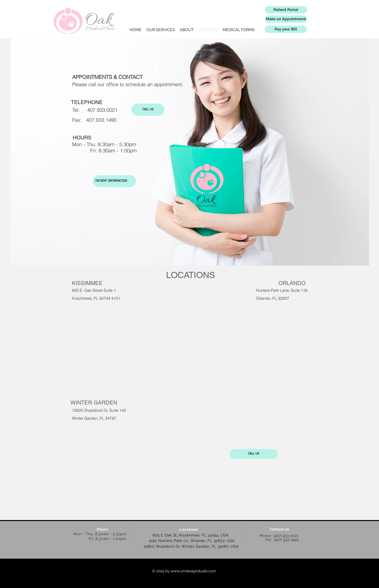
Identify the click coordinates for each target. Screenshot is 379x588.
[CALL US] (148, 110)
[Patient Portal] (286, 10)
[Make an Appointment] (286, 19)
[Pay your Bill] (286, 29)
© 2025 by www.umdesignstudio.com (184, 571)
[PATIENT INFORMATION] (114, 181)
